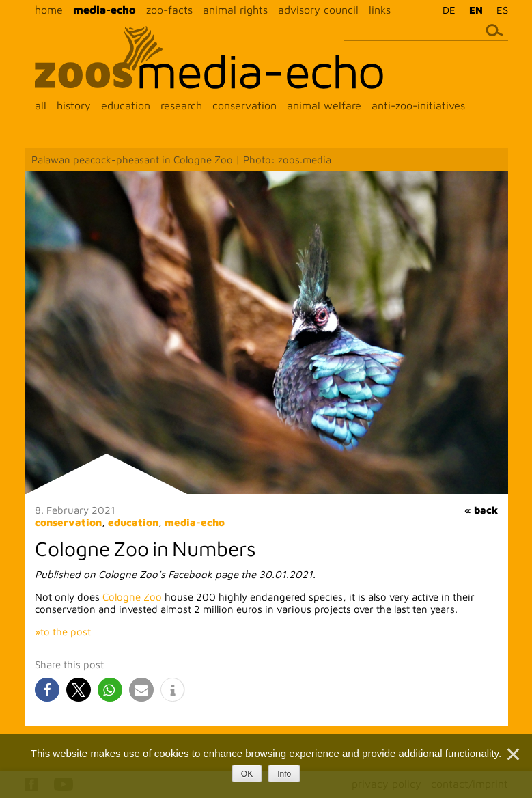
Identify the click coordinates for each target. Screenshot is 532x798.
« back (481, 510)
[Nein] (512, 754)
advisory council (318, 10)
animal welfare (324, 105)
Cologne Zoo (132, 597)
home (49, 10)
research (181, 105)
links (380, 10)
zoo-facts (169, 10)
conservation (244, 105)
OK (247, 774)
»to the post (63, 632)
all (41, 105)
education (126, 105)
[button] (47, 690)
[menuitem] (446, 10)
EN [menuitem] (476, 10)
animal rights (235, 10)
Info (284, 774)
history (74, 105)
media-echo (104, 10)
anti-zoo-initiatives (418, 105)
